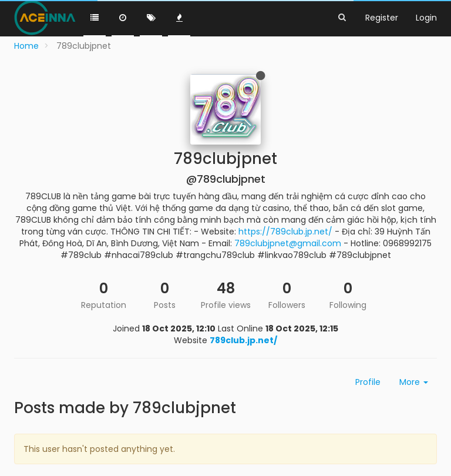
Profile (368, 382)
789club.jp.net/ (243, 340)
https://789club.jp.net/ (285, 232)
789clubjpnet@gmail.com (288, 243)
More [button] (414, 382)
